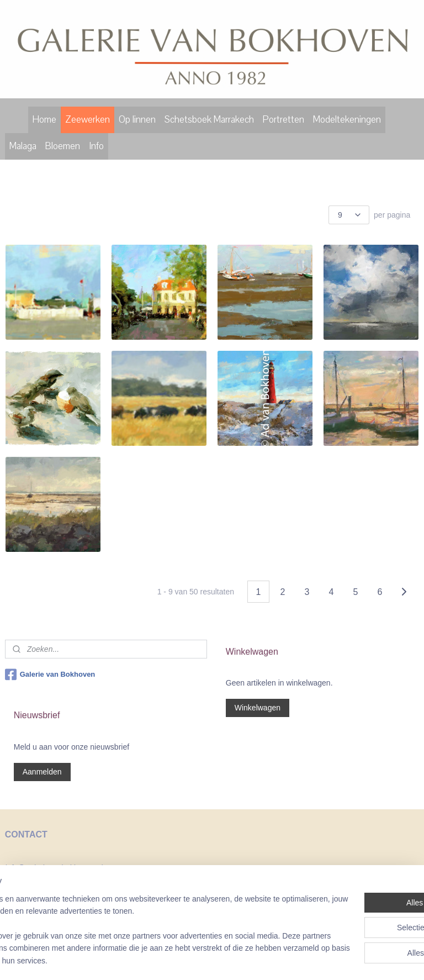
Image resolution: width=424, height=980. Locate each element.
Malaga (23, 146)
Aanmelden (42, 772)
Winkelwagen (258, 708)
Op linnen (137, 120)
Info (96, 146)
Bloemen (63, 146)
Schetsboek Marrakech (209, 120)
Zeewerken (88, 120)
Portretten (283, 120)
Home (44, 120)
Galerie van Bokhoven (50, 675)
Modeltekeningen (347, 120)
